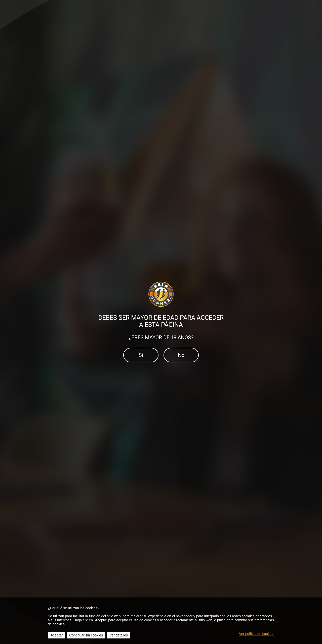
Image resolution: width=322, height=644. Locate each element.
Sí (141, 355)
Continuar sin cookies (86, 635)
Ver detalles (119, 635)
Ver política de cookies (257, 634)
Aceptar (57, 635)
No (181, 355)
